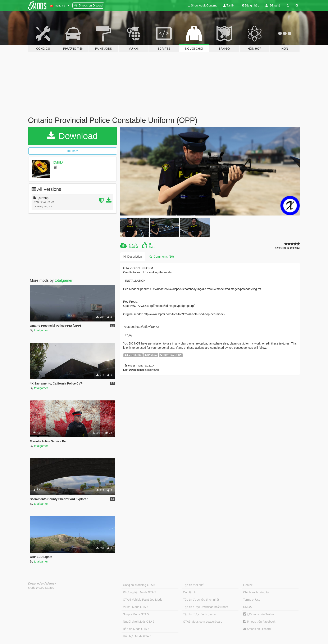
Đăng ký (273, 5)
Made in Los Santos (41, 588)
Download (72, 136)
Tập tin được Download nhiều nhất (206, 607)
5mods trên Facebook (259, 622)
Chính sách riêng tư (256, 592)
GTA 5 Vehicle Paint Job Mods (143, 600)
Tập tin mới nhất (194, 585)
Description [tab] (133, 257)
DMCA (247, 607)
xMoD (58, 162)
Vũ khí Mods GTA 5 (136, 607)
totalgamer (64, 280)
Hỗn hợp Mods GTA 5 (137, 636)
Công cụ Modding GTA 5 (139, 585)
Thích (152, 247)
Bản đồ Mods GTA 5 (136, 629)
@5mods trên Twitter (259, 614)
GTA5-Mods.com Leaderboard (203, 622)
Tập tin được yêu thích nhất (201, 600)
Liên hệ (248, 585)
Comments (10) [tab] (161, 257)
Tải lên (229, 5)
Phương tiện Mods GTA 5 (140, 592)
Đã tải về (133, 247)
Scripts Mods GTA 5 (136, 614)
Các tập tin (190, 592)
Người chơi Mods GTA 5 (139, 622)
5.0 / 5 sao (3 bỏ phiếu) (288, 248)
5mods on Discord (257, 629)
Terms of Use (252, 600)
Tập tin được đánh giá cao (200, 614)
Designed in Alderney (42, 583)
